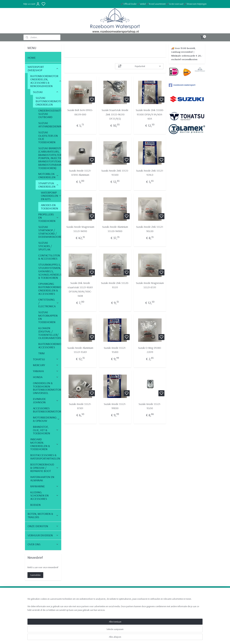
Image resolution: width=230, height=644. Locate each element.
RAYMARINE (44, 486)
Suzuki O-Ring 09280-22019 (150, 350)
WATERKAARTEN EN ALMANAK (42, 479)
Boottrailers (67, 611)
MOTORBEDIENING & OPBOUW (46, 419)
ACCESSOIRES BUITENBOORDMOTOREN (47, 410)
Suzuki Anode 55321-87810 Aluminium (80, 173)
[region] (93, 633)
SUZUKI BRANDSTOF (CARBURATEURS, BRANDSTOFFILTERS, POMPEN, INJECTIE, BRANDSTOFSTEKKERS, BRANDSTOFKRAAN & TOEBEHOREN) (50, 158)
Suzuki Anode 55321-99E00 (115, 406)
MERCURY (46, 365)
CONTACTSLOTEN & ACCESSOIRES (49, 257)
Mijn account (32, 4)
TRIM (41, 353)
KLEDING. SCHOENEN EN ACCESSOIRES (44, 496)
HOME (32, 58)
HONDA (46, 377)
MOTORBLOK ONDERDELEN (49, 175)
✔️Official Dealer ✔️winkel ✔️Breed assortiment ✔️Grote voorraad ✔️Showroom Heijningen (164, 4)
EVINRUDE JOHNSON (46, 401)
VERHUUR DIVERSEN (43, 535)
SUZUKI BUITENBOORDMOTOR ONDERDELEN (48, 101)
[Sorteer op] (139, 66)
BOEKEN (35, 505)
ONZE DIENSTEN (43, 526)
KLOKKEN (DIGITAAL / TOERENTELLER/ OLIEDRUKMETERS (50, 333)
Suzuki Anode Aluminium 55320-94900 (115, 229)
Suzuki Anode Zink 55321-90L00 (150, 229)
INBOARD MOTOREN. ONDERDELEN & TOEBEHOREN (44, 444)
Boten (64, 604)
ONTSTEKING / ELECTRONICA (49, 303)
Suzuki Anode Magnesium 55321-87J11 (150, 285)
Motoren (66, 607)
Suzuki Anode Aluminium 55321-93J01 (80, 350)
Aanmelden (35, 575)
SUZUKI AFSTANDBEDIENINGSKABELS (50, 125)
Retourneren (177, 604)
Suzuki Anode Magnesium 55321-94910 (80, 229)
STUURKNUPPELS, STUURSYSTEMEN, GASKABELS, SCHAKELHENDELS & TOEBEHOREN (50, 271)
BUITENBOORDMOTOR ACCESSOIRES (50, 346)
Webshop (66, 600)
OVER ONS (43, 544)
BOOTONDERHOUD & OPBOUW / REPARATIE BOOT (44, 468)
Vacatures (176, 611)
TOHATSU (46, 359)
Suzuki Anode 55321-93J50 (150, 406)
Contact (175, 600)
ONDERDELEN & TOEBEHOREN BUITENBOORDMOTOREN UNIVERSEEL (47, 388)
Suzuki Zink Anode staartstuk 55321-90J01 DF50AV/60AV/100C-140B (80, 289)
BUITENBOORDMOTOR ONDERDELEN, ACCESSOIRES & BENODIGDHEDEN (46, 81)
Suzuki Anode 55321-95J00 (115, 350)
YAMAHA (46, 371)
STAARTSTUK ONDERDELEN (49, 185)
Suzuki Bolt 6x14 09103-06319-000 (80, 112)
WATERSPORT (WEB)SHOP (43, 68)
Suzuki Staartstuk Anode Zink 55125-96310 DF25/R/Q (115, 114)
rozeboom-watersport (182, 85)
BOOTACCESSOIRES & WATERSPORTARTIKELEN (46, 457)
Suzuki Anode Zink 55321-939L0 (150, 173)
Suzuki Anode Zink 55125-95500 (115, 173)
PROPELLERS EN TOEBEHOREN (49, 218)
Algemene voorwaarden (182, 607)
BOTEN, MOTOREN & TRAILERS (43, 515)
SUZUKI (46, 92)
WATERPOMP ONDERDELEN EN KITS (51, 196)
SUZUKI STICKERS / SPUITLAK (45, 246)
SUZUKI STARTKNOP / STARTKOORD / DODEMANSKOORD (50, 232)
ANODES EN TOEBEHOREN (50, 207)
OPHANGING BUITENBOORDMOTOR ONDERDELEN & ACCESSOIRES (50, 289)
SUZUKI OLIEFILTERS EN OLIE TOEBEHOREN (48, 137)
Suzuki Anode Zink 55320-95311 (115, 285)
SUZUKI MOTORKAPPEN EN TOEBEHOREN (48, 317)
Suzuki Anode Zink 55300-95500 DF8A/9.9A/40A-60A (150, 114)
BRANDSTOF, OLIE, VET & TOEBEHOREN (46, 430)
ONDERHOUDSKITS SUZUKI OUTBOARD (50, 114)
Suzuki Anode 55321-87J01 (80, 406)
